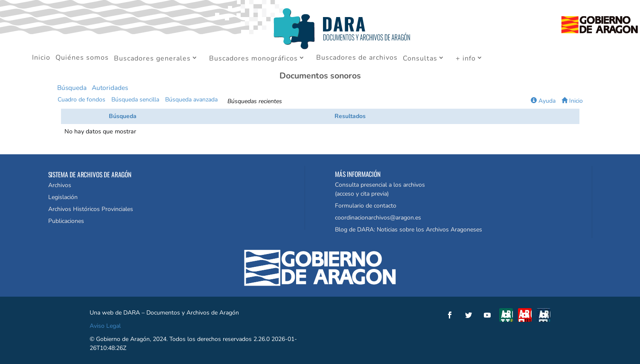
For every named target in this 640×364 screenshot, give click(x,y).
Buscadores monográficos (253, 59)
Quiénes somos (82, 58)
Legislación (63, 197)
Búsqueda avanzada (191, 100)
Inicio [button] (572, 101)
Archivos (60, 185)
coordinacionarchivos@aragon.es (378, 218)
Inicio (41, 58)
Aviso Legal (105, 326)
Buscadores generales (152, 59)
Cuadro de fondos (81, 100)
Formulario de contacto (366, 206)
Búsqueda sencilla (135, 100)
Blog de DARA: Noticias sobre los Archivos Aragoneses (409, 230)
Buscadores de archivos (357, 58)
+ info (466, 59)
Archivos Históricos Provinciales (91, 209)
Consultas (420, 59)
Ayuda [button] (543, 101)
